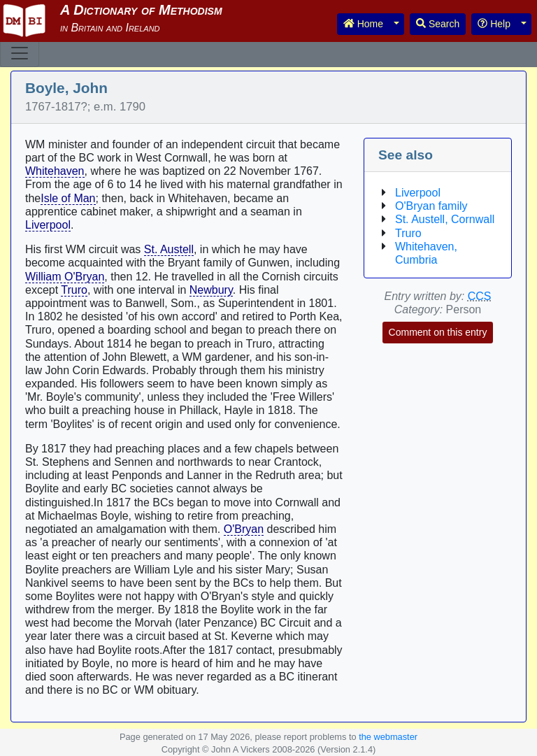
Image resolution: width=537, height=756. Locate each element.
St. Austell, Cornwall (445, 219)
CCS (480, 296)
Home (363, 24)
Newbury (211, 290)
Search (438, 24)
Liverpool (48, 225)
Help (494, 24)
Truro (74, 290)
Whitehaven (55, 171)
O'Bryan (244, 529)
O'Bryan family (431, 206)
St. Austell (169, 249)
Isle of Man (68, 198)
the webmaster (388, 737)
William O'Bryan (65, 277)
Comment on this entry (438, 332)
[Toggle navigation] (20, 53)
